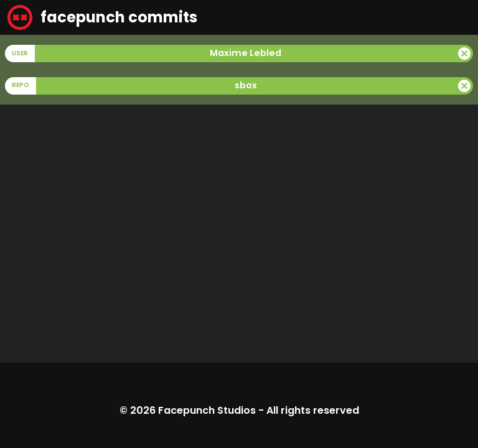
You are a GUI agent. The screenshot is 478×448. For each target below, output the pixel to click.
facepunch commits (102, 17)
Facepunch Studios (207, 410)
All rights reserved (313, 410)
